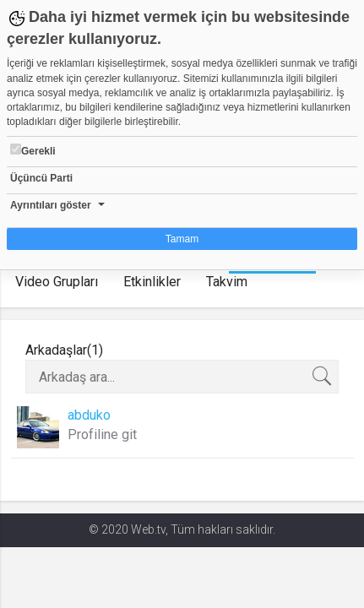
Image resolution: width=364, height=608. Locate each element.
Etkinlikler (152, 282)
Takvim (227, 282)
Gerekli (33, 150)
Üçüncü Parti (41, 178)
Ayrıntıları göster (51, 205)
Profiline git (102, 434)
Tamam (182, 239)
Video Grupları (57, 282)
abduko (89, 415)
